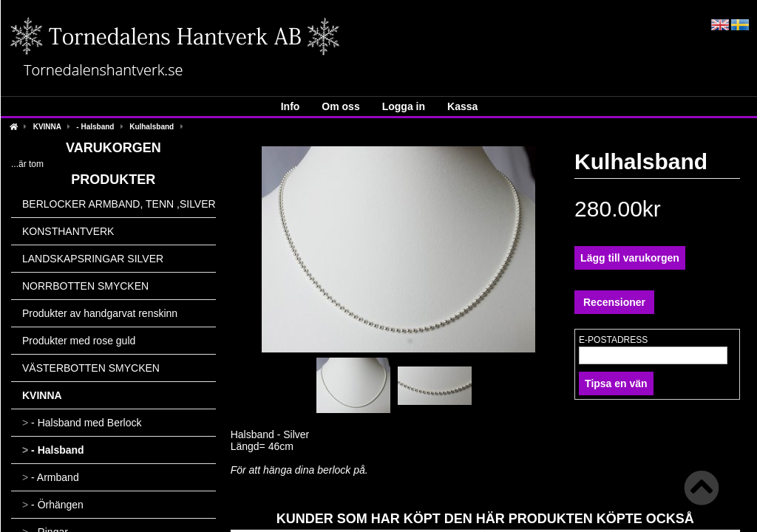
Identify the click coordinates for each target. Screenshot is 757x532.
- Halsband (95, 127)
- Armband (51, 477)
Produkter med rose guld (79, 341)
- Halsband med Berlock (82, 423)
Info (291, 106)
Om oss (340, 106)
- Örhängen (53, 505)
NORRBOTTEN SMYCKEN (85, 286)
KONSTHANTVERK (68, 231)
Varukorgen (113, 148)
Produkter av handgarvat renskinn (100, 313)
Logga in (404, 106)
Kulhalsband (152, 127)
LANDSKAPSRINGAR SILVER (93, 259)
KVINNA (47, 127)
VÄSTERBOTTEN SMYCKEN (91, 368)
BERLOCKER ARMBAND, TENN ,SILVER (119, 204)
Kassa (462, 106)
